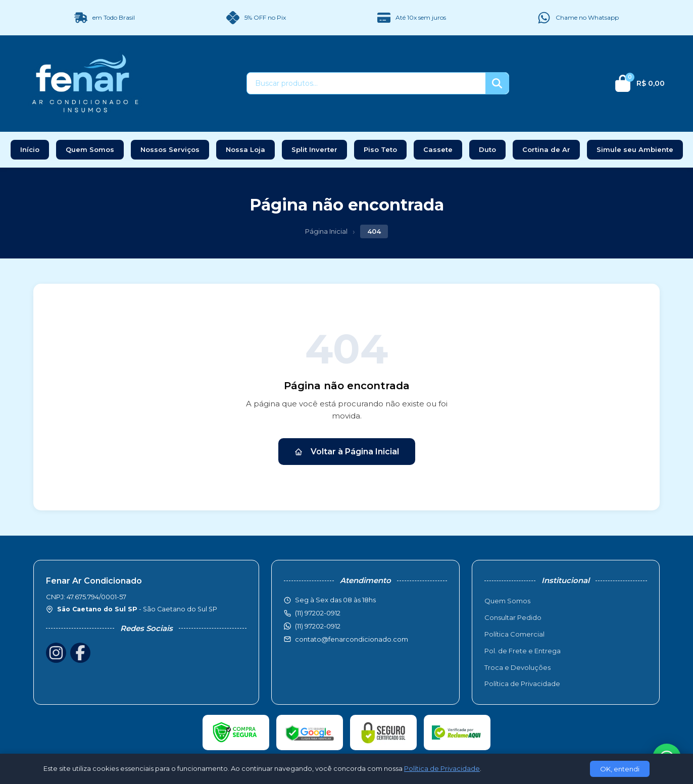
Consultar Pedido (513, 617)
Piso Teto (380, 149)
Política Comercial (514, 634)
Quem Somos (90, 149)
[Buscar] (497, 83)
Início (30, 149)
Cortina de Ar (546, 149)
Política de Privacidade (522, 684)
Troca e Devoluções (517, 667)
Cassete (438, 149)
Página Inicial (326, 231)
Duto (487, 149)
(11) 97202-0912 (318, 626)
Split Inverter (314, 149)
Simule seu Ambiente (635, 149)
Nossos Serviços (170, 149)
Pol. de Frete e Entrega (523, 651)
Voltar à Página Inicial (347, 452)
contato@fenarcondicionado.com (352, 639)
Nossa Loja (245, 149)
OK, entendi (620, 769)
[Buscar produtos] (366, 83)
